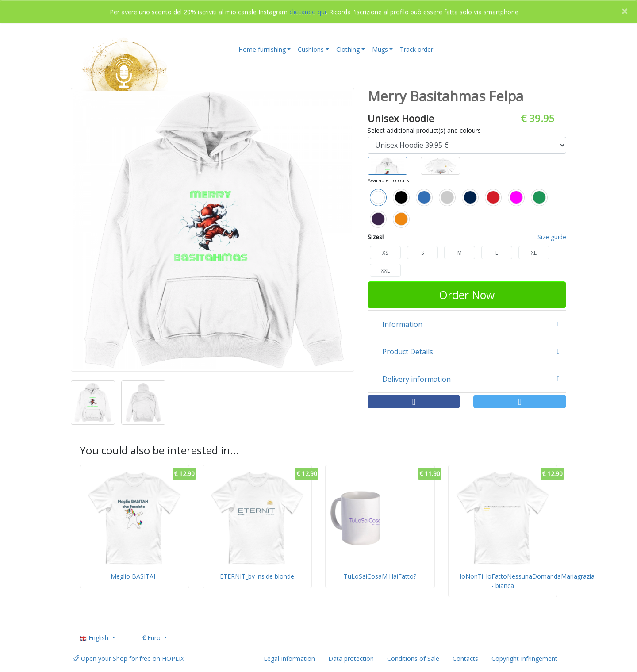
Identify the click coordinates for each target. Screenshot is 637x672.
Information (402, 324)
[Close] (625, 11)
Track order (416, 49)
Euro (152, 638)
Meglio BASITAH (134, 576)
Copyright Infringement (524, 659)
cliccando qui (308, 12)
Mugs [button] (380, 49)
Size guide (552, 237)
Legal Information (289, 659)
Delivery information (416, 379)
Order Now (467, 295)
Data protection (351, 659)
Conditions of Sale (413, 659)
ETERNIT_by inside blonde (257, 576)
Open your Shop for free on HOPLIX (129, 659)
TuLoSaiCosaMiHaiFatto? (380, 576)
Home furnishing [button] (262, 49)
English (95, 638)
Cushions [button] (311, 49)
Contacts (465, 659)
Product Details (408, 352)
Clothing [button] (348, 49)
